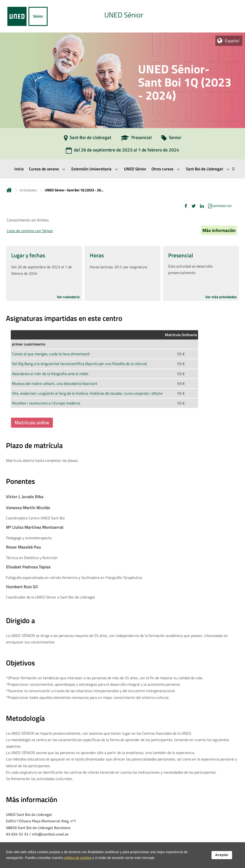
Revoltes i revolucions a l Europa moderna (46, 403)
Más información (219, 230)
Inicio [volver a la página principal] (9, 190)
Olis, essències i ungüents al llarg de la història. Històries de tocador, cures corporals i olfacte (87, 393)
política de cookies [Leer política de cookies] (78, 859)
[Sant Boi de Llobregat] (88, 139)
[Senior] (171, 139)
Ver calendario (68, 297)
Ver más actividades (221, 297)
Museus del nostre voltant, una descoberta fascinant (55, 383)
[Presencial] (136, 139)
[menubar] (122, 169)
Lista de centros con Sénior (30, 231)
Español (232, 41)
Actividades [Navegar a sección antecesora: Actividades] (28, 190)
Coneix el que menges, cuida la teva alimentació (51, 354)
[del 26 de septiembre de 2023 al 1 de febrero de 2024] (122, 151)
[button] (186, 206)
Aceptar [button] (222, 856)
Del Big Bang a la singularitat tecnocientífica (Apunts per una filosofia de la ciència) (79, 364)
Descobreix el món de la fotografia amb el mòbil (50, 374)
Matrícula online (32, 422)
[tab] (122, 16)
